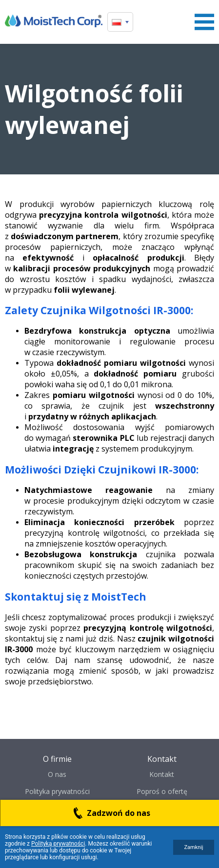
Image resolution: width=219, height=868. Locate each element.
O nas (57, 774)
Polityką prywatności (58, 844)
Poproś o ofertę (162, 791)
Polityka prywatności (57, 791)
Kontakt (162, 774)
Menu (204, 22)
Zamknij (193, 847)
